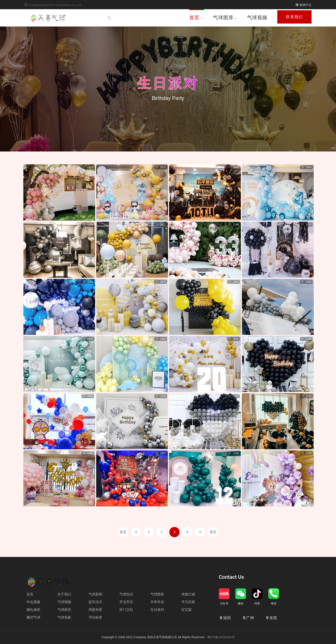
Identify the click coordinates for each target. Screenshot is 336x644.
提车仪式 (95, 602)
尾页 (213, 532)
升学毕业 (157, 602)
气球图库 (225, 18)
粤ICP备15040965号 (221, 637)
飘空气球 (33, 617)
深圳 (227, 618)
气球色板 (64, 617)
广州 (250, 618)
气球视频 (257, 18)
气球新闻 (95, 594)
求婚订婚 (188, 594)
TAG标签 (95, 617)
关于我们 (64, 594)
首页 (196, 18)
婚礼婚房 (33, 610)
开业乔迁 (126, 602)
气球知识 (126, 594)
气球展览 (64, 610)
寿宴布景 (95, 610)
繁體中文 (306, 5)
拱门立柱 (126, 610)
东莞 (273, 618)
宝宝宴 (186, 610)
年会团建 (33, 602)
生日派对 (168, 83)
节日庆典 (188, 602)
